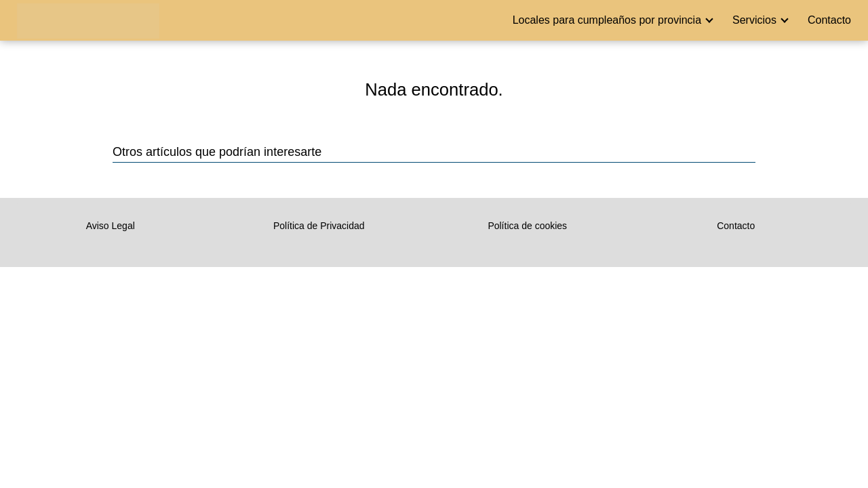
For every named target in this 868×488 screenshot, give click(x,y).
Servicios (754, 20)
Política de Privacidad (319, 226)
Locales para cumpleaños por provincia (607, 20)
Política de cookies (527, 226)
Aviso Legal (111, 226)
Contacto (829, 20)
